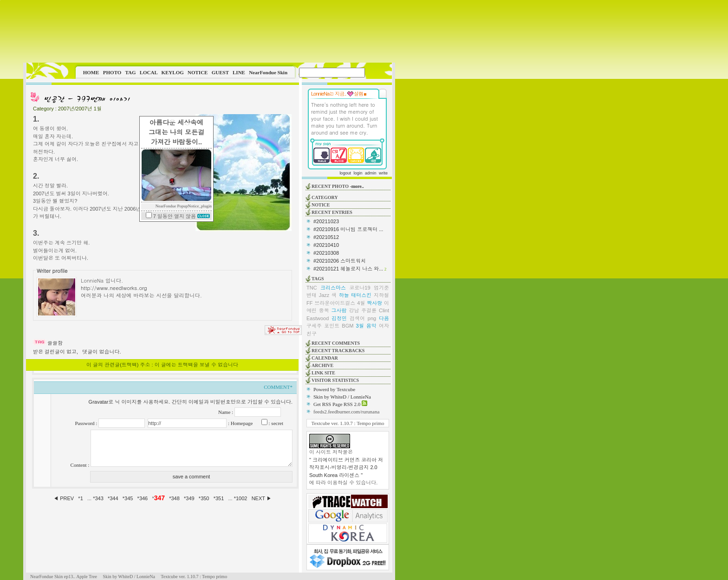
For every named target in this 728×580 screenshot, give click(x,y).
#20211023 (326, 221)
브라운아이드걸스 (335, 303)
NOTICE (198, 72)
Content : (81, 465)
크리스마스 (333, 288)
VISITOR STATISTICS (335, 380)
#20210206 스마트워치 (340, 261)
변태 (312, 295)
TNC (312, 288)
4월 (361, 303)
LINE (239, 72)
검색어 (357, 318)
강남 (354, 310)
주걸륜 (369, 310)
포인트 (332, 326)
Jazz (324, 295)
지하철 (381, 295)
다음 (384, 318)
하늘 (344, 295)
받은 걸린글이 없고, (55, 352)
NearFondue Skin (268, 72)
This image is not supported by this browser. (209, 31)
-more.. (357, 186)
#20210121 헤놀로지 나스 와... (348, 269)
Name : (226, 412)
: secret (275, 423)
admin (371, 173)
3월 (360, 326)
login (358, 173)
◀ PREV (64, 498)
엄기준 (381, 288)
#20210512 (326, 237)
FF (309, 303)
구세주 (314, 326)
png (372, 318)
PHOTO (112, 72)
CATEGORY (325, 197)
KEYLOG (172, 72)
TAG (130, 72)
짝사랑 (374, 303)
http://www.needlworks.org (114, 288)
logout (345, 173)
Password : (87, 423)
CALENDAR (325, 358)
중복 (324, 310)
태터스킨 (361, 295)
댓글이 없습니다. (101, 352)
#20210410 (326, 245)
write (383, 173)
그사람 (339, 310)
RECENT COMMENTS (336, 343)
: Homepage (240, 423)
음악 (371, 326)
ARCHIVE (322, 365)
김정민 (339, 318)
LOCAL (149, 72)
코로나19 (360, 288)
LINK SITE (323, 373)
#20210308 (326, 253)
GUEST (220, 72)
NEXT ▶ (262, 498)
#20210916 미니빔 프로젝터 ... (348, 229)
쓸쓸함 (55, 343)
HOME (91, 72)
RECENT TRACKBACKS (338, 351)
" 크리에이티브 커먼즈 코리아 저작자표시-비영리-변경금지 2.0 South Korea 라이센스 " (346, 467)
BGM (348, 326)
